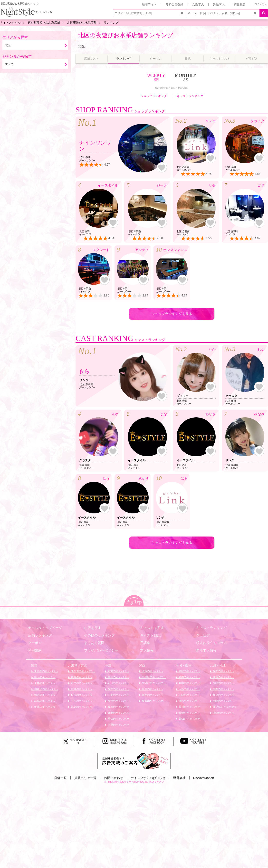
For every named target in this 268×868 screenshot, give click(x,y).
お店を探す (93, 628)
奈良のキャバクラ (152, 695)
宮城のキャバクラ (81, 689)
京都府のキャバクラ (153, 677)
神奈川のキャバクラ (46, 689)
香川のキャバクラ (189, 707)
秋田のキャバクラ (81, 695)
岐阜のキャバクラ (118, 707)
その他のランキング (99, 635)
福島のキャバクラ (81, 707)
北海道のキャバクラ (83, 671)
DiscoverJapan (204, 778)
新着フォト (149, 4)
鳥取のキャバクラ (189, 671)
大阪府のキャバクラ (153, 683)
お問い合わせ (114, 778)
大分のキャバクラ (223, 695)
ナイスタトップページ (45, 628)
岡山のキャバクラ (189, 683)
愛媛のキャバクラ (189, 713)
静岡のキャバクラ (118, 713)
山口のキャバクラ (189, 695)
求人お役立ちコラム (211, 643)
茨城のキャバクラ (44, 707)
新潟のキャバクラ (118, 671)
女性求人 (198, 4)
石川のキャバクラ (118, 683)
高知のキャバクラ (189, 719)
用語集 (145, 643)
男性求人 (219, 4)
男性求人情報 (206, 650)
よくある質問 (94, 643)
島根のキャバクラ (189, 677)
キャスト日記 (150, 635)
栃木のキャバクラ (44, 695)
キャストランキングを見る (172, 543)
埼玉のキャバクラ (44, 677)
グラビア (203, 635)
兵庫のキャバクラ (152, 689)
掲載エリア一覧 (85, 778)
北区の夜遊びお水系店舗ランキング (126, 35)
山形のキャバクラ (81, 701)
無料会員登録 (174, 4)
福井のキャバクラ (118, 689)
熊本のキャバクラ (223, 689)
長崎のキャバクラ (223, 683)
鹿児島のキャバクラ (224, 707)
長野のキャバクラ (118, 701)
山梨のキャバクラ (118, 695)
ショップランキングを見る (172, 314)
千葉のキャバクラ (44, 683)
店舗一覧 (60, 778)
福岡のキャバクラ (223, 671)
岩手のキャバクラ (81, 683)
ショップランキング (154, 96)
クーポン (35, 643)
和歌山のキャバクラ (153, 701)
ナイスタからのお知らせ (148, 778)
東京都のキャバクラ (46, 671)
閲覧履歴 (239, 4)
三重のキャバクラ (118, 725)
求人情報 (147, 650)
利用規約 (35, 650)
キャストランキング (190, 96)
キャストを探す (152, 628)
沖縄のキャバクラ (223, 713)
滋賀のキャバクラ (152, 671)
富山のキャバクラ (118, 677)
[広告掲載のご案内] (134, 761)
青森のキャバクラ (81, 677)
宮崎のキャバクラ (223, 701)
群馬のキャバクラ (44, 701)
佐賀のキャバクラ (223, 677)
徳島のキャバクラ (189, 701)
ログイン (260, 4)
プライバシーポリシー (101, 650)
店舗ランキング (40, 635)
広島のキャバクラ (189, 689)
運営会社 (179, 778)
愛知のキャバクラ (118, 719)
